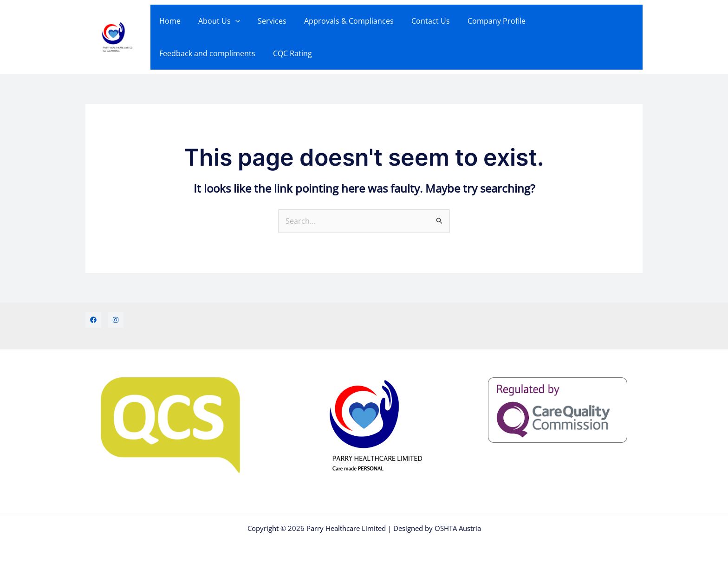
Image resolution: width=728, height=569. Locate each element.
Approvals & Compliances (339, 21)
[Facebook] (93, 320)
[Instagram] (116, 320)
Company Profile (481, 21)
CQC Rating (177, 53)
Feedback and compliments (573, 21)
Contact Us (418, 21)
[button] (231, 21)
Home (169, 21)
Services (265, 21)
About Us (215, 21)
